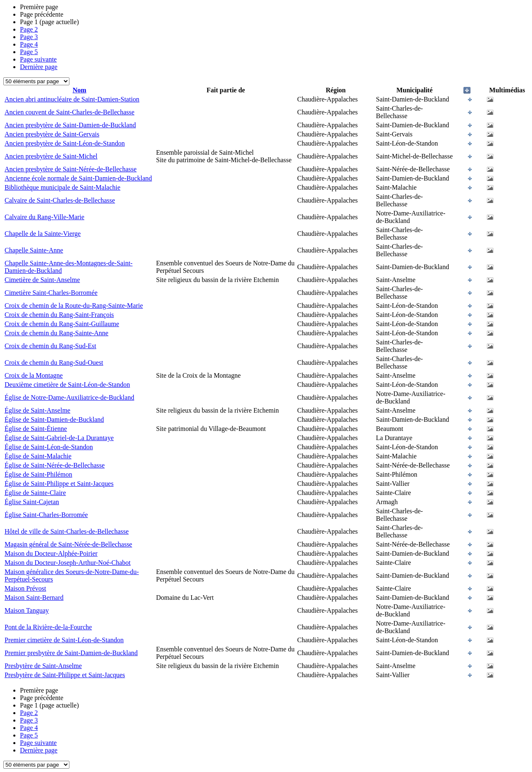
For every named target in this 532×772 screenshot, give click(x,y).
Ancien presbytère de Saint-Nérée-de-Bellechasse (71, 169)
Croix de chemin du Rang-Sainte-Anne (57, 333)
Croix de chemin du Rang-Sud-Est (50, 346)
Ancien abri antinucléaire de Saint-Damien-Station (72, 99)
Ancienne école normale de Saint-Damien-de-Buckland (78, 178)
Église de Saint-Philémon (38, 474)
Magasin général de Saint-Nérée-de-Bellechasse (68, 544)
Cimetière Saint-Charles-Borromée (51, 293)
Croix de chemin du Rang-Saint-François (59, 315)
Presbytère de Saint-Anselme (43, 666)
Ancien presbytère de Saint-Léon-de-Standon (65, 143)
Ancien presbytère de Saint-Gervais (52, 134)
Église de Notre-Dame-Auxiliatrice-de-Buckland (69, 397)
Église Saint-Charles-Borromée (46, 515)
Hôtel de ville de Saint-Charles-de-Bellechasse (67, 531)
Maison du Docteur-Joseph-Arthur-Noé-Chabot (68, 563)
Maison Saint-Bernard (34, 598)
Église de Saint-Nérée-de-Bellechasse (55, 465)
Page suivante (38, 59)
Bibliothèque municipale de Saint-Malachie (63, 187)
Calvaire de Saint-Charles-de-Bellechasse (60, 200)
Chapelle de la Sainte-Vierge (43, 234)
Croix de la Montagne (34, 375)
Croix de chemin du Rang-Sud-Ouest (54, 362)
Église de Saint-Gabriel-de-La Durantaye (59, 438)
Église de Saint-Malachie (38, 456)
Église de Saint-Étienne (36, 429)
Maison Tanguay (27, 610)
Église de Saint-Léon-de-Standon (49, 447)
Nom (80, 90)
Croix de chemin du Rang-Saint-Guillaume (62, 324)
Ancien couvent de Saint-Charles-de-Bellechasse (69, 112)
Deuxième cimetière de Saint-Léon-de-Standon (67, 385)
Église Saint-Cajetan (32, 502)
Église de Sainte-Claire (35, 493)
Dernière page (39, 67)
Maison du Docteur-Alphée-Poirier (51, 553)
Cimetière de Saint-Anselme (42, 280)
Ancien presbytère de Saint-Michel (51, 156)
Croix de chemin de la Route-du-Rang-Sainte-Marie (74, 306)
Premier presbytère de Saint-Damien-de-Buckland (71, 653)
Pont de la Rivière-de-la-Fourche (48, 627)
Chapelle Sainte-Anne (34, 250)
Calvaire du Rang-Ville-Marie (44, 217)
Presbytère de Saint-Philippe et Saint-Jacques (65, 675)
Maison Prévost (25, 588)
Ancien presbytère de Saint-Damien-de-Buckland (70, 125)
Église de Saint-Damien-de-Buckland (54, 419)
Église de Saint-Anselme (37, 410)
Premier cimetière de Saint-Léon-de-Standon (64, 640)
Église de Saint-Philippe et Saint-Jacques (59, 484)
